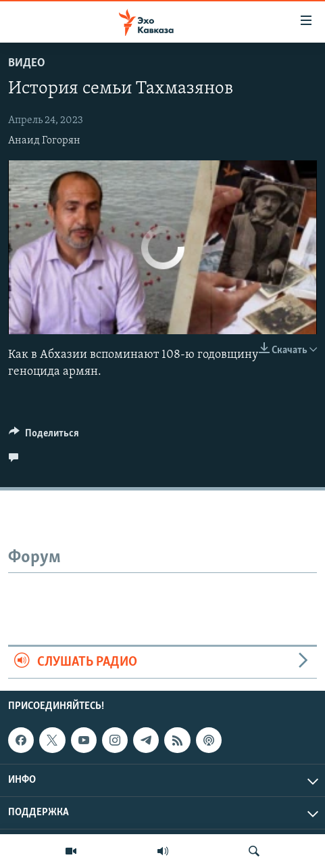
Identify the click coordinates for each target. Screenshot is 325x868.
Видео (27, 63)
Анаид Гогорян (44, 141)
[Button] (44, 436)
